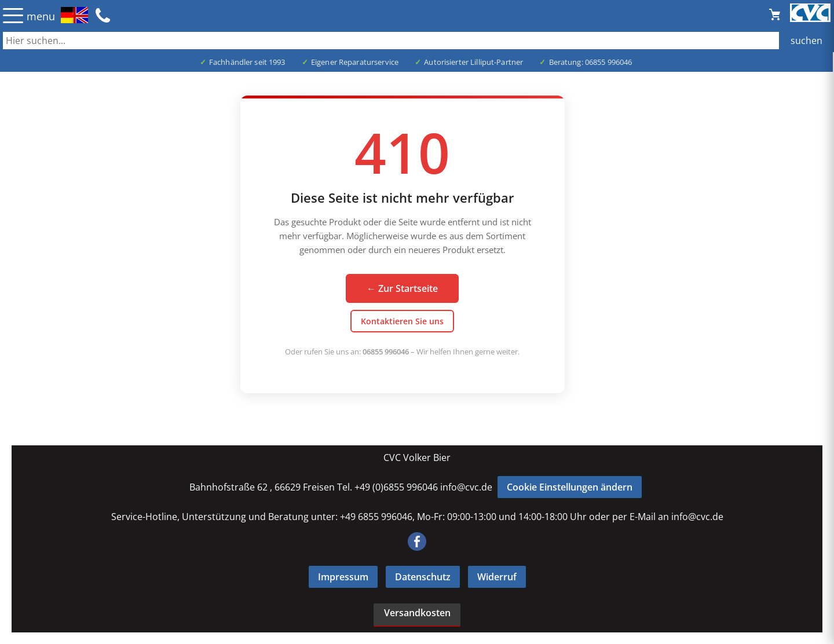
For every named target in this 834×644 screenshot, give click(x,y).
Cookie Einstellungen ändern (570, 487)
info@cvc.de (466, 487)
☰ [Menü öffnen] (13, 15)
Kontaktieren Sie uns (402, 321)
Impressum (343, 577)
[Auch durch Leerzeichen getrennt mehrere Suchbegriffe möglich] (417, 41)
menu (41, 16)
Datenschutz (423, 577)
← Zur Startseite (402, 288)
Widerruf (497, 577)
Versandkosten (417, 613)
